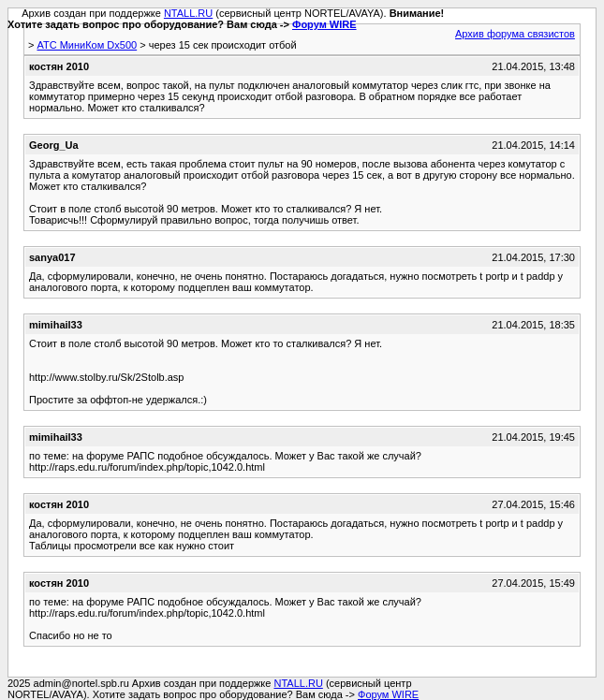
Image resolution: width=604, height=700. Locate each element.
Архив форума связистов (515, 34)
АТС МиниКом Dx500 (87, 45)
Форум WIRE (324, 24)
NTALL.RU (188, 13)
